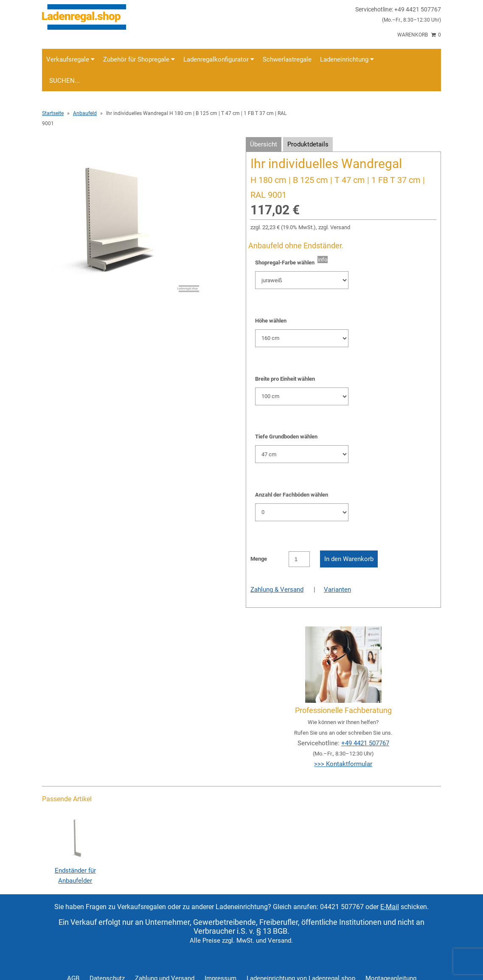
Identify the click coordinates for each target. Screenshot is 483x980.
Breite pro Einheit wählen (285, 379)
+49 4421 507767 (365, 743)
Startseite (53, 113)
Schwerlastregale (287, 59)
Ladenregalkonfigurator (219, 59)
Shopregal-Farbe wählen (286, 263)
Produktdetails (308, 144)
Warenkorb (419, 35)
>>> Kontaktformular (343, 764)
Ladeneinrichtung (347, 59)
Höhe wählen (271, 321)
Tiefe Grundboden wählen (286, 437)
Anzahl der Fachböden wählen (292, 495)
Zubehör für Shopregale (139, 59)
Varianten (337, 590)
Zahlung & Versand (277, 590)
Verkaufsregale (70, 59)
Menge (259, 559)
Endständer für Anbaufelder (75, 870)
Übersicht (264, 144)
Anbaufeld (85, 113)
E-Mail (390, 907)
